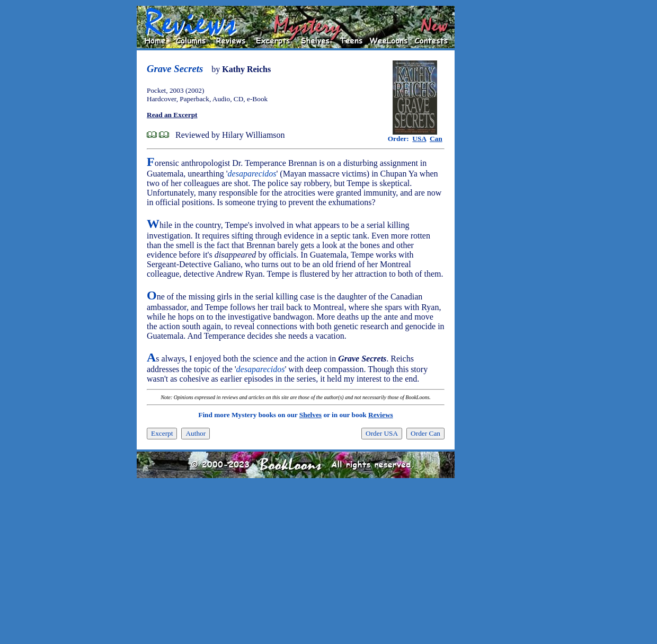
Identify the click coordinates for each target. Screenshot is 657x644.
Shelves (310, 415)
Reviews (381, 415)
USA (419, 139)
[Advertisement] (489, 165)
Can (436, 139)
